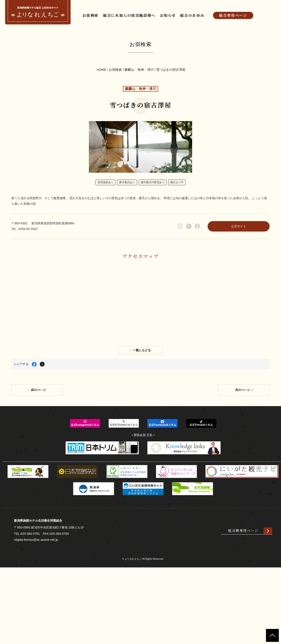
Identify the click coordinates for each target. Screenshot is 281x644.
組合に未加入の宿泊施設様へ (137, 17)
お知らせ (182, 17)
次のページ (242, 458)
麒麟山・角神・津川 (139, 83)
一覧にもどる (142, 416)
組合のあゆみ (210, 17)
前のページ (39, 458)
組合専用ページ (255, 17)
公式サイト (232, 268)
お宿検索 (92, 17)
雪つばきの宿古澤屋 (171, 83)
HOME (101, 83)
